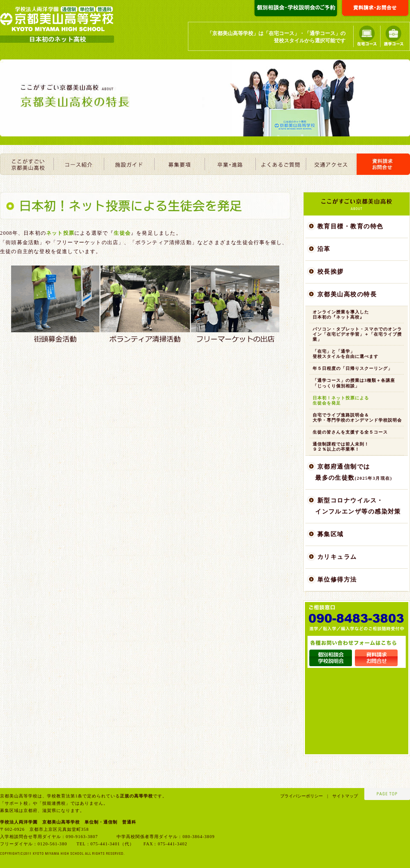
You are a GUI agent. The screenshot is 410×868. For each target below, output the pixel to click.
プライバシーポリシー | (304, 796)
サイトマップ (343, 796)
